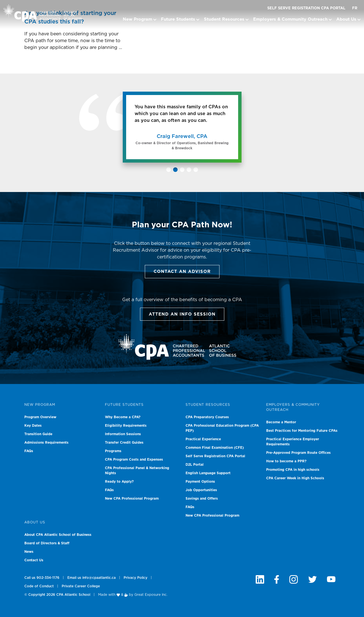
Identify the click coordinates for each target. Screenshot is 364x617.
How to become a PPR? (286, 461)
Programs (113, 451)
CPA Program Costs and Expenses (134, 459)
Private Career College (81, 586)
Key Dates (33, 426)
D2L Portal (195, 465)
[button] (169, 170)
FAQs (29, 451)
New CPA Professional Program (132, 499)
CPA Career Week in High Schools (295, 478)
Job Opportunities (201, 490)
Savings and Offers (202, 499)
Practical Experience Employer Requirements (293, 442)
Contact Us (34, 560)
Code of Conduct (39, 586)
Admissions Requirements (46, 443)
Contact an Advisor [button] (182, 272)
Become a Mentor (281, 422)
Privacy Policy (135, 578)
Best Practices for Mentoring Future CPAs (302, 431)
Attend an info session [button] (182, 314)
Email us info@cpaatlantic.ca (91, 578)
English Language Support (208, 473)
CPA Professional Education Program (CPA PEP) (222, 428)
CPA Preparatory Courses (207, 417)
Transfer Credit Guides (124, 443)
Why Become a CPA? (123, 417)
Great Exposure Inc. (151, 595)
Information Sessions (123, 434)
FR (355, 8)
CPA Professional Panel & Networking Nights (137, 471)
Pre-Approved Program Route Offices (298, 453)
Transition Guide (38, 434)
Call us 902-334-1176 (42, 578)
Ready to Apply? (119, 482)
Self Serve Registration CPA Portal (306, 8)
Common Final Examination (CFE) (215, 448)
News (29, 552)
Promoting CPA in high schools (293, 470)
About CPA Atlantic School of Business (58, 535)
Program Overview (40, 417)
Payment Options (200, 482)
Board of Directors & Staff (47, 543)
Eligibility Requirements (126, 426)
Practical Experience (203, 439)
